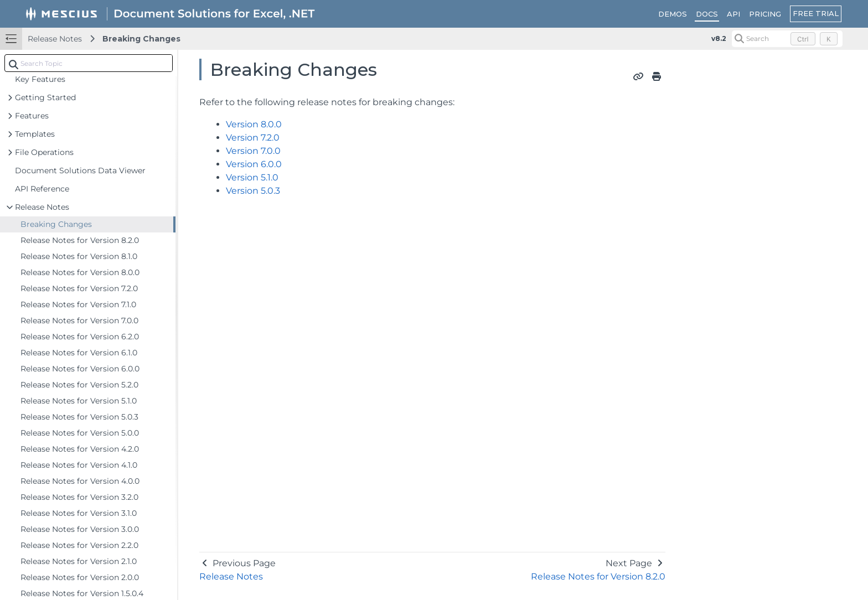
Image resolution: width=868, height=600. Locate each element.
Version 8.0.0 (254, 124)
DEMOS (673, 14)
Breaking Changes (141, 39)
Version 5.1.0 (252, 177)
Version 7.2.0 (253, 138)
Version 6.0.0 (254, 164)
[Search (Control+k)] (787, 39)
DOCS (707, 14)
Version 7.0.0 (253, 151)
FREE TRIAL (816, 13)
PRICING (765, 14)
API (733, 14)
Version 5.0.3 (253, 191)
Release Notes (55, 39)
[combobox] (89, 63)
